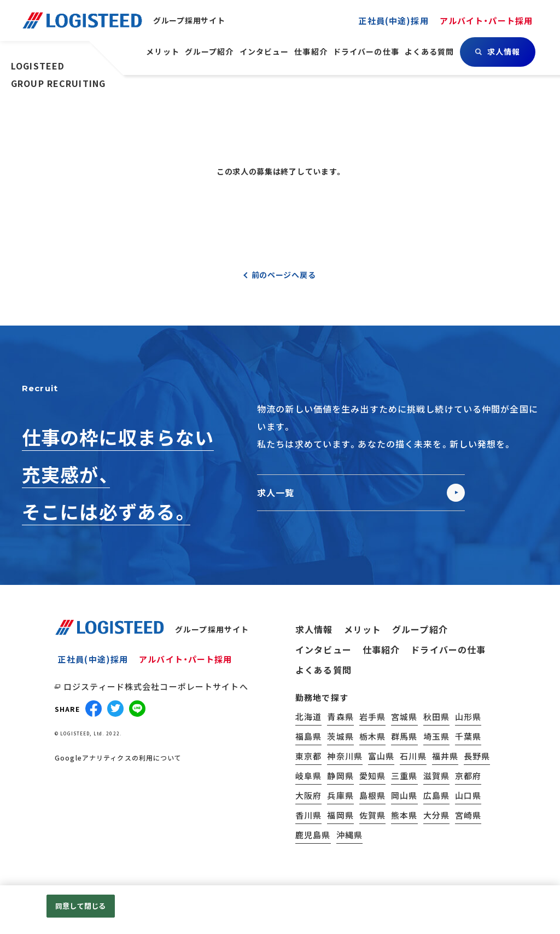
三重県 (404, 776)
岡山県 (404, 795)
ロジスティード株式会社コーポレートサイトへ (156, 686)
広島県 (436, 795)
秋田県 (436, 717)
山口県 (468, 795)
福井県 (445, 756)
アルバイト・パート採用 (185, 659)
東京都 (308, 756)
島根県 (372, 795)
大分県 (436, 815)
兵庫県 (340, 795)
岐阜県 (308, 776)
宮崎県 (468, 815)
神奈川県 (345, 756)
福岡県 (340, 815)
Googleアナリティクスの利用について (118, 758)
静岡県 (340, 776)
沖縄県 (349, 835)
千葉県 (468, 736)
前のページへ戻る (284, 275)
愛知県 (372, 776)
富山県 (381, 756)
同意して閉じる (80, 906)
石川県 (413, 756)
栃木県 (372, 736)
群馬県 (404, 736)
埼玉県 (436, 736)
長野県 (477, 756)
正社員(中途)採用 (93, 659)
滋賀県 (436, 776)
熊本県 (404, 815)
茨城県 (340, 736)
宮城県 (404, 717)
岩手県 (372, 717)
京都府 (468, 776)
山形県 (468, 717)
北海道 (308, 717)
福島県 (308, 736)
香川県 (308, 815)
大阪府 (308, 795)
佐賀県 (372, 815)
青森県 (340, 717)
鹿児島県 (313, 835)
